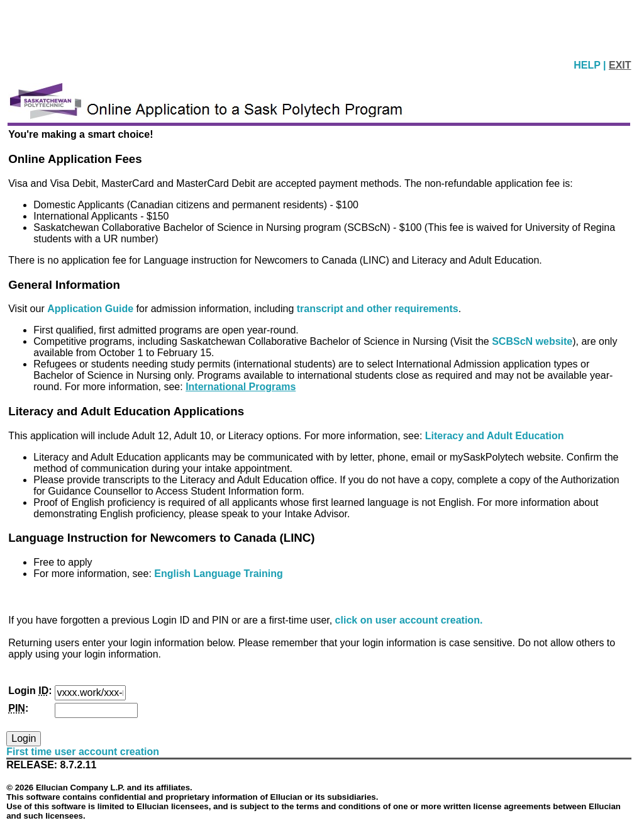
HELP (588, 65)
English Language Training (218, 574)
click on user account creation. (409, 620)
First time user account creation (83, 752)
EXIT (620, 65)
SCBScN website (532, 341)
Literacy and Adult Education (495, 436)
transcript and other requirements (378, 309)
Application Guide (92, 309)
